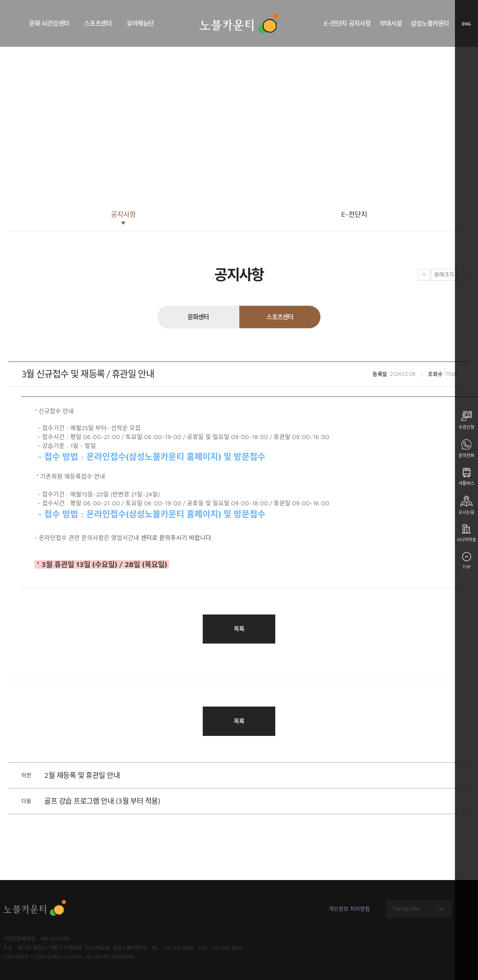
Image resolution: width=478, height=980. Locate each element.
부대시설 (391, 23)
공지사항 (123, 214)
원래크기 (444, 274)
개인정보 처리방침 (349, 909)
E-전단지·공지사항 (347, 23)
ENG (470, 25)
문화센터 (198, 317)
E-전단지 (354, 214)
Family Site (419, 909)
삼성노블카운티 (430, 23)
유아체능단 (140, 23)
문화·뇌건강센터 (49, 23)
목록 (239, 629)
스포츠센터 (98, 23)
